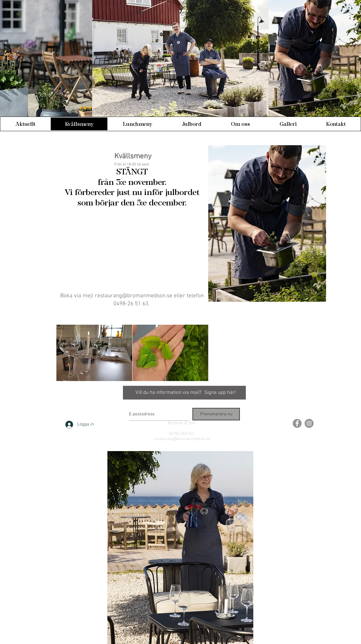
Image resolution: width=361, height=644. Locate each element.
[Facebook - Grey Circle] (297, 423)
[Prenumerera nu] (216, 414)
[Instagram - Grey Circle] (309, 423)
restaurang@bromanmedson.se (134, 296)
